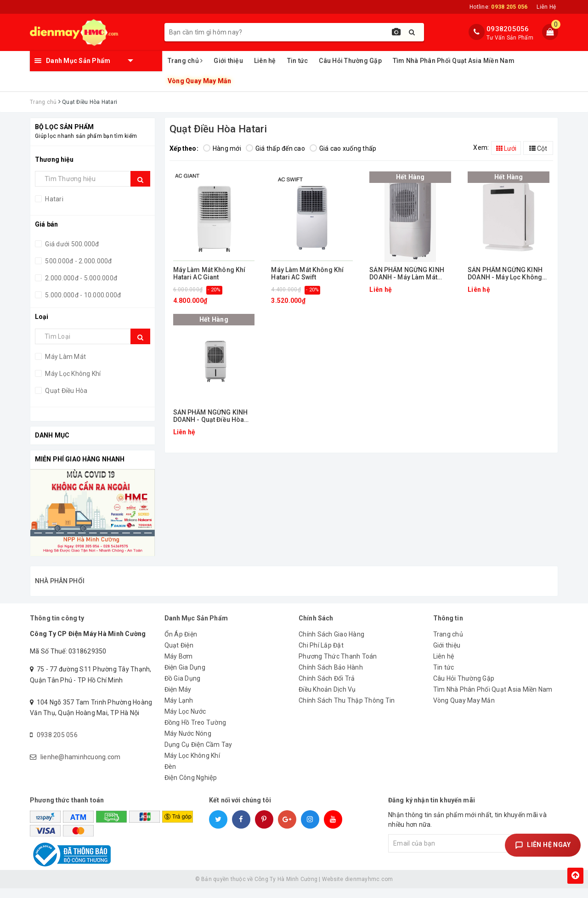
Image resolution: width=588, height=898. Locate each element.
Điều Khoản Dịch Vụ (327, 699)
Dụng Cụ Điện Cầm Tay (198, 754)
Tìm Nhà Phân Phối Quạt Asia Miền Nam (454, 61)
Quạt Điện (179, 655)
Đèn (170, 776)
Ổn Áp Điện (181, 644)
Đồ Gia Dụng (183, 688)
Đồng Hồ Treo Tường (195, 732)
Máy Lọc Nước (185, 721)
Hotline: (498, 7)
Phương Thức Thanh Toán (338, 666)
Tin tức (298, 61)
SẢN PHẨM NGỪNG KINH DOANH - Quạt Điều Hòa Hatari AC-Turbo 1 (211, 416)
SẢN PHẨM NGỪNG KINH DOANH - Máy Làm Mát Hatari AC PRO (407, 274)
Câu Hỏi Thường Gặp (350, 61)
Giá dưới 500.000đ (71, 244)
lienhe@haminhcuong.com (81, 767)
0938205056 (508, 29)
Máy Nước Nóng (188, 743)
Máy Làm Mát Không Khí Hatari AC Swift (307, 273)
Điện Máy (178, 699)
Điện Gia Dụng (185, 677)
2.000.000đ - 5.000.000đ (80, 278)
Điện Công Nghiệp (191, 787)
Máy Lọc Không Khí (72, 374)
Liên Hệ (546, 7)
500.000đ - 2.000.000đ (78, 261)
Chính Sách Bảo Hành (331, 677)
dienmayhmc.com (369, 889)
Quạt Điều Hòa (66, 391)
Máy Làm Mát (65, 357)
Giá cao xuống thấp (343, 148)
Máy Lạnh (179, 710)
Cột (538, 148)
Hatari (54, 199)
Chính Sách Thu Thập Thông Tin (347, 710)
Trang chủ (185, 61)
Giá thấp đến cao (275, 148)
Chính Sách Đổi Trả (327, 688)
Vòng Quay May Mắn (199, 81)
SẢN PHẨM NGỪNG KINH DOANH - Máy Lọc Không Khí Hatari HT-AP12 (505, 274)
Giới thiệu (228, 61)
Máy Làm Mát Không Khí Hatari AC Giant (209, 273)
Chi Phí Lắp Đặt (321, 655)
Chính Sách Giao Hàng (331, 644)
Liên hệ (265, 61)
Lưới (506, 148)
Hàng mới (222, 148)
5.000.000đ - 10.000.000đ (82, 295)
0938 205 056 (57, 745)
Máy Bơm (179, 666)
